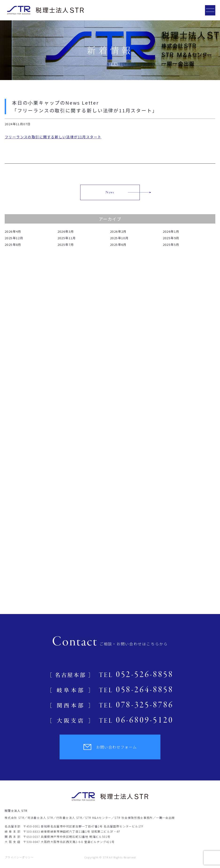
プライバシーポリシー (19, 857)
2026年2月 (118, 231)
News (110, 192)
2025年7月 (66, 245)
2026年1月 (171, 231)
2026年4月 (13, 231)
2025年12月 (14, 238)
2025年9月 (171, 238)
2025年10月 (119, 238)
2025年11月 (67, 238)
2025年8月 (13, 245)
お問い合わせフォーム (110, 747)
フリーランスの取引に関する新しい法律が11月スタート (53, 137)
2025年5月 (171, 245)
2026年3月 (66, 231)
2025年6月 (118, 245)
